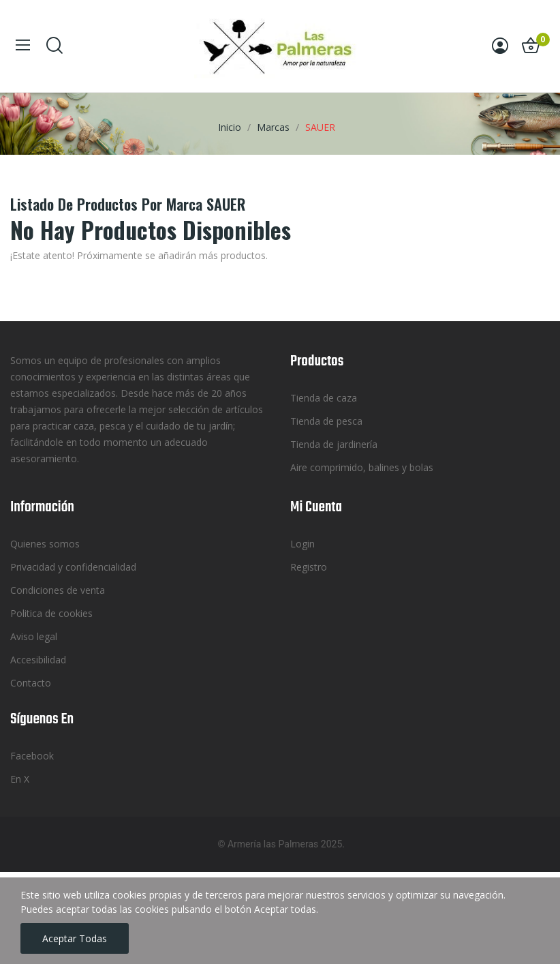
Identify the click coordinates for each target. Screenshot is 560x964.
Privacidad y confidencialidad (73, 567)
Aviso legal (34, 636)
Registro (309, 567)
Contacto (31, 683)
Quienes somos (45, 544)
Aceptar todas (75, 938)
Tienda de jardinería (334, 444)
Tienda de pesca (326, 421)
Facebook (32, 756)
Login (302, 544)
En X (20, 779)
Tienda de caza (324, 398)
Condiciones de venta (58, 590)
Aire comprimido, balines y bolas (362, 467)
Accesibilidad (38, 660)
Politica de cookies (51, 613)
